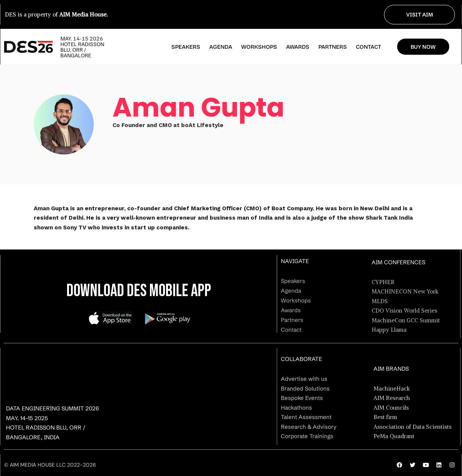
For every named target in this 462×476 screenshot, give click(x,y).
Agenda (221, 47)
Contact (368, 47)
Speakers (186, 47)
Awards (298, 47)
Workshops (259, 47)
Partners (333, 47)
